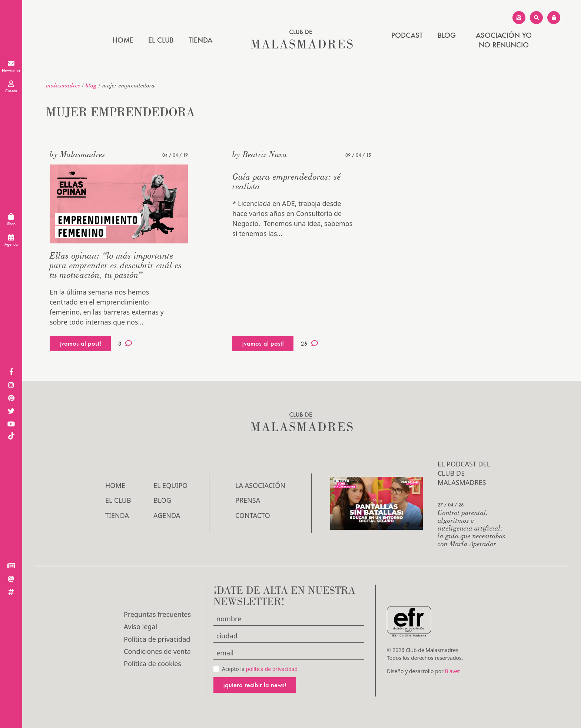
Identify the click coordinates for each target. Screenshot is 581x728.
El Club (161, 40)
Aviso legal (140, 626)
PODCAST (407, 35)
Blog (447, 35)
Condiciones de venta (157, 651)
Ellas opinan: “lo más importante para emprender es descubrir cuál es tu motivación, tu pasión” (116, 265)
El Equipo (170, 485)
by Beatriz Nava (260, 154)
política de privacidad (272, 669)
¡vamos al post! (80, 343)
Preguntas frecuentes (157, 614)
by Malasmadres (77, 154)
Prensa (248, 500)
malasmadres (63, 85)
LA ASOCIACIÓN (260, 485)
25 (309, 343)
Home (123, 40)
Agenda (167, 515)
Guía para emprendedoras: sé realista (287, 181)
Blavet (453, 671)
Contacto (253, 515)
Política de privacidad (157, 639)
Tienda (200, 40)
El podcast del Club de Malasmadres (464, 473)
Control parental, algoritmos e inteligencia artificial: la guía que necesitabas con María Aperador (472, 528)
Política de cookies (152, 664)
